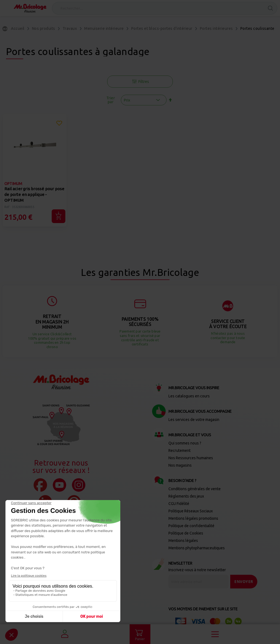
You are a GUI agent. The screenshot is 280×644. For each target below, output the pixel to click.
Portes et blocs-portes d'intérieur (162, 28)
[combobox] (165, 8)
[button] (59, 124)
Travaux (70, 28)
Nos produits (44, 28)
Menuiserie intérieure (104, 28)
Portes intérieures (216, 28)
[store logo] (30, 8)
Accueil (18, 28)
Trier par (111, 100)
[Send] (244, 582)
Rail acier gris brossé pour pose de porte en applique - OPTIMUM (34, 194)
